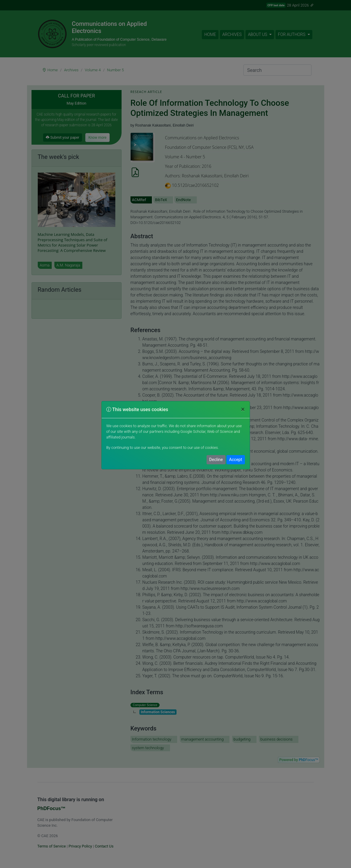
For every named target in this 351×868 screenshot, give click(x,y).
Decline (216, 460)
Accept (236, 460)
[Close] (243, 410)
